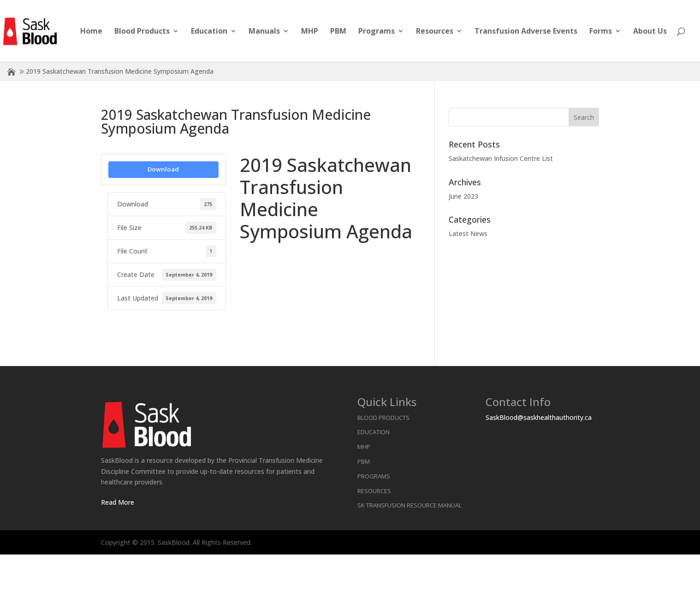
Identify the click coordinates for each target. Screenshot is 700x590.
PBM (338, 32)
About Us (650, 32)
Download (163, 169)
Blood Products (142, 32)
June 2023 (463, 196)
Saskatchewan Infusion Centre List (501, 158)
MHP (310, 32)
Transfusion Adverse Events (526, 32)
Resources (435, 32)
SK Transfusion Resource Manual (409, 505)
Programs (377, 32)
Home (91, 32)
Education (209, 32)
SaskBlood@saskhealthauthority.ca (539, 417)
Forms (601, 32)
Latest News (468, 233)
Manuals (264, 32)
